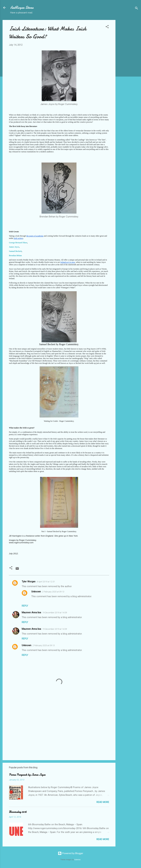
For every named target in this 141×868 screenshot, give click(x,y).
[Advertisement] (128, 68)
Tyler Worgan (29, 582)
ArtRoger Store (22, 8)
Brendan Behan (15, 256)
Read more (103, 802)
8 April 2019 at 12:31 (46, 582)
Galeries (77, 860)
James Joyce (14, 247)
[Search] (137, 9)
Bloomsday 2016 (18, 812)
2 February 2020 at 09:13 (53, 592)
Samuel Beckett (15, 251)
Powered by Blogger (70, 853)
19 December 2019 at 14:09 (55, 613)
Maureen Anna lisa (31, 612)
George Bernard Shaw (18, 243)
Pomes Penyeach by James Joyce (27, 775)
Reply (25, 606)
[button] (107, 27)
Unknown (36, 592)
